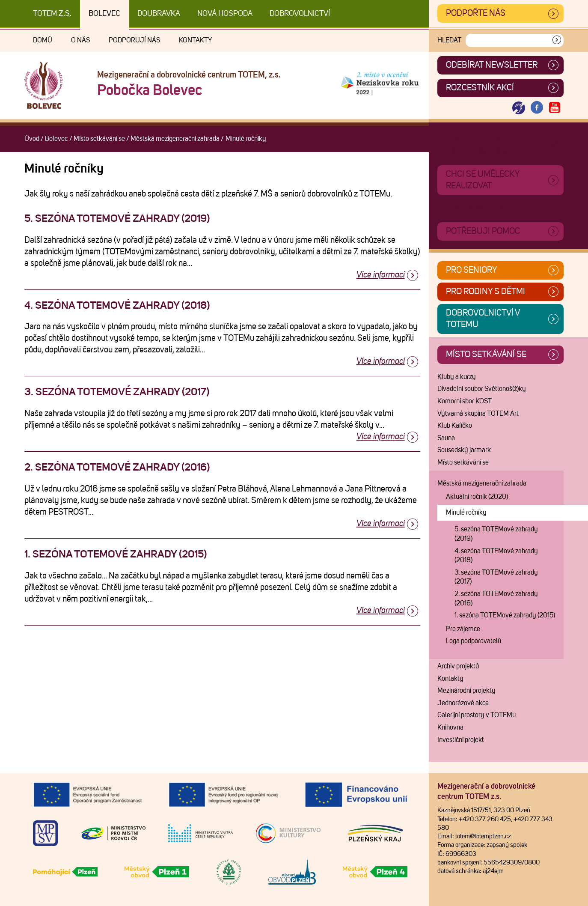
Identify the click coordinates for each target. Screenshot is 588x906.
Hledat (449, 40)
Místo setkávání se (99, 139)
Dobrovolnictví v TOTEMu (483, 319)
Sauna (446, 438)
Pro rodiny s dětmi (486, 292)
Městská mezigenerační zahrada (175, 139)
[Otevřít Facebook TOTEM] (537, 108)
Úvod (32, 139)
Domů (43, 40)
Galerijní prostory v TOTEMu (477, 715)
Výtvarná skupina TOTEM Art (478, 414)
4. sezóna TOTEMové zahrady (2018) (496, 556)
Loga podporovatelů (474, 641)
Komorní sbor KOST (465, 401)
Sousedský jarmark (464, 450)
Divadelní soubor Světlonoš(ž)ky (482, 389)
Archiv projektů (458, 666)
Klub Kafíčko (455, 426)
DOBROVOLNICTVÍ (300, 14)
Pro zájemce (463, 629)
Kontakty (195, 40)
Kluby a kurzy (457, 377)
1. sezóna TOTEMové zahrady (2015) (505, 615)
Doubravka (159, 14)
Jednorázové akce (463, 703)
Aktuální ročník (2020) (477, 497)
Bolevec (104, 14)
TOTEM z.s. (52, 14)
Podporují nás (134, 40)
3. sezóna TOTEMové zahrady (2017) (496, 577)
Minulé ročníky (466, 513)
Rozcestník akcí (480, 88)
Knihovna (450, 727)
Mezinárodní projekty (466, 691)
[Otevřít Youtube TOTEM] (555, 108)
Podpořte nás (476, 13)
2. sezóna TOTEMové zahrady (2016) (496, 599)
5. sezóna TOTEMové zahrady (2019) (496, 534)
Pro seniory (472, 270)
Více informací (381, 275)
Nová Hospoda (225, 14)
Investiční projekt (461, 740)
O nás (80, 40)
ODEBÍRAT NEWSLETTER (492, 65)
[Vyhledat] (557, 40)
